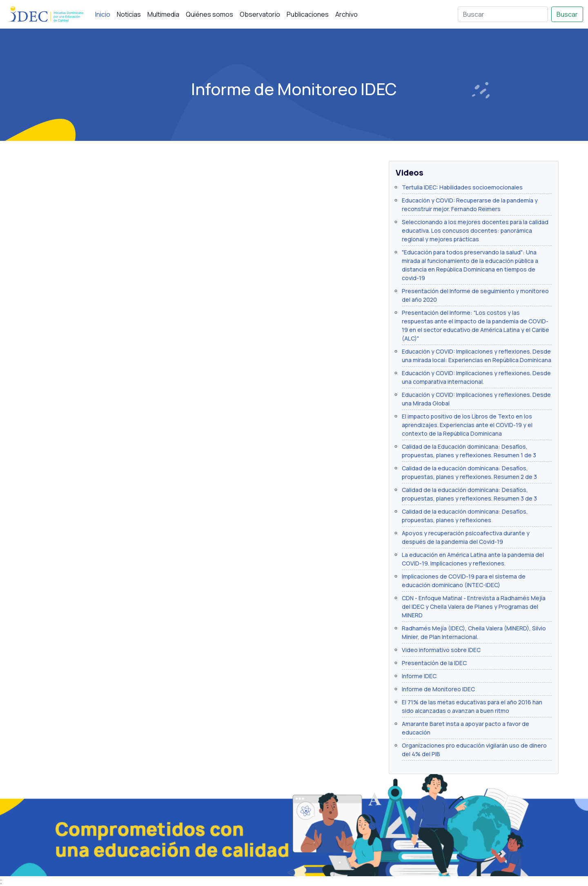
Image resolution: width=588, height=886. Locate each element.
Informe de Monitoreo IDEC (438, 689)
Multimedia (163, 14)
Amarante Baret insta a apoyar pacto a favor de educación (465, 728)
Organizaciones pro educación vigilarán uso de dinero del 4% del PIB (474, 750)
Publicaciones (308, 14)
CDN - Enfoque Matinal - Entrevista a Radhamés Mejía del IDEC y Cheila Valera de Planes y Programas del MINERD (474, 607)
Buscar (567, 14)
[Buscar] (503, 14)
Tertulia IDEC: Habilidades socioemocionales (462, 187)
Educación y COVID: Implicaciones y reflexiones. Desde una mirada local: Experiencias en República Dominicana (477, 356)
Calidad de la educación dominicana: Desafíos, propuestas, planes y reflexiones (465, 516)
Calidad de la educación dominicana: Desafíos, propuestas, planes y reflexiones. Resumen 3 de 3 (469, 494)
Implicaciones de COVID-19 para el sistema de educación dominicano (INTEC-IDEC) (464, 581)
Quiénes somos (209, 14)
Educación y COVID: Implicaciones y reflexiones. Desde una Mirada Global (476, 399)
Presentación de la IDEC (434, 663)
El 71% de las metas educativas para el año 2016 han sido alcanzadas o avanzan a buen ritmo (472, 706)
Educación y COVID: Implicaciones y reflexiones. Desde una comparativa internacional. (476, 377)
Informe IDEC (419, 676)
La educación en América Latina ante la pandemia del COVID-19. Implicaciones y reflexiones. (473, 559)
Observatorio (260, 14)
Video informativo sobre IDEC (441, 650)
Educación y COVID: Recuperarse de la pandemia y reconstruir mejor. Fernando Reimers (470, 205)
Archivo (346, 14)
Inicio (103, 14)
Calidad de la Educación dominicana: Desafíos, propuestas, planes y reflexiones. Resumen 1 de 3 (469, 451)
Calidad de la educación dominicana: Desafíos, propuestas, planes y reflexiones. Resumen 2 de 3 (469, 472)
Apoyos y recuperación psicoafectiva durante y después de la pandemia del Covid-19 (466, 537)
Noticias (129, 14)
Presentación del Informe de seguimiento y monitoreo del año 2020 (475, 295)
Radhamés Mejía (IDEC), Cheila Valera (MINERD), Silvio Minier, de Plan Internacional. (474, 632)
